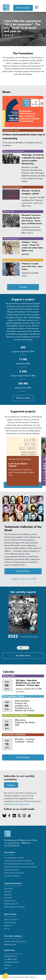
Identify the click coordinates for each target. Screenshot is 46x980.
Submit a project (23, 8)
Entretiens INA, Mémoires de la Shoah (19, 864)
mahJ (6, 968)
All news (23, 287)
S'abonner (11, 785)
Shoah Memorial (10, 956)
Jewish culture (10, 901)
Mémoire (8, 895)
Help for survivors (11, 904)
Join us (7, 929)
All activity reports (23, 656)
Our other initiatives (12, 876)
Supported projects (13, 883)
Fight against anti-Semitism (15, 907)
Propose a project (23, 398)
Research (8, 892)
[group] (23, 623)
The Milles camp (10, 959)
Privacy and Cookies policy (18, 804)
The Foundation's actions (14, 858)
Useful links (9, 950)
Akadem (8, 965)
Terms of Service (30, 977)
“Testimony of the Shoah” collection (18, 861)
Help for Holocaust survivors (15, 941)
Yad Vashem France (12, 962)
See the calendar (23, 757)
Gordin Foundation (12, 870)
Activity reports (10, 923)
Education (8, 898)
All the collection (23, 571)
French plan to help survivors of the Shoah (21, 867)
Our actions (10, 853)
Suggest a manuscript (24, 579)
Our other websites (13, 936)
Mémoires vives (10, 944)
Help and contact (11, 920)
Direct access (10, 914)
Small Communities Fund (14, 873)
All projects (9, 889)
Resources (8, 926)
